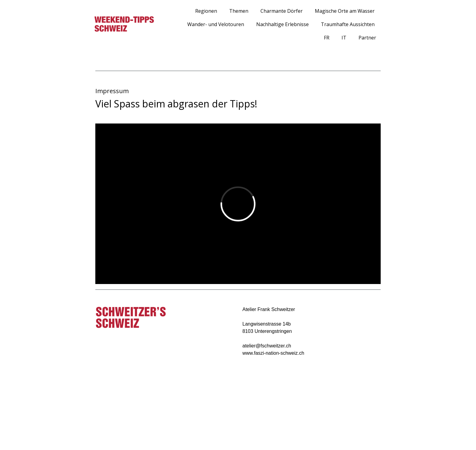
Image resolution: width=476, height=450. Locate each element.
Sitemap (153, 435)
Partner (367, 38)
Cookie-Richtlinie (126, 435)
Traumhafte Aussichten (348, 24)
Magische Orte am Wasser (345, 11)
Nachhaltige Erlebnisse (282, 24)
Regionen (206, 11)
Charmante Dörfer (282, 11)
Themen (239, 11)
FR (327, 38)
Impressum (97, 435)
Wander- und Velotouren (216, 24)
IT (344, 38)
